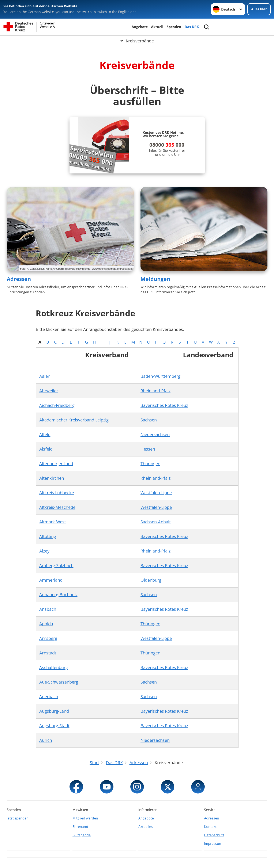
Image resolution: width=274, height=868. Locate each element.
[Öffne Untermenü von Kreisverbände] (137, 41)
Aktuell (157, 27)
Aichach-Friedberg (57, 405)
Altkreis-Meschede (57, 507)
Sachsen (149, 420)
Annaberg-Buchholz (58, 595)
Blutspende (82, 835)
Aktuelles (146, 827)
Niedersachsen (155, 434)
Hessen (148, 449)
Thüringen (150, 464)
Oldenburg (151, 580)
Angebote (140, 27)
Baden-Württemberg (160, 376)
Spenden (174, 27)
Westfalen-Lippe (156, 493)
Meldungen (155, 279)
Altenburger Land (56, 464)
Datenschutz (214, 835)
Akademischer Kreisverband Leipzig (74, 420)
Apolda (46, 624)
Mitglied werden (85, 818)
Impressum (213, 844)
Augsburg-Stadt (54, 726)
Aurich (46, 740)
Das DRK (192, 27)
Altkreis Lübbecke (57, 493)
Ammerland (51, 580)
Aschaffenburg (54, 667)
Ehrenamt (80, 827)
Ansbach (48, 609)
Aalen (45, 376)
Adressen (19, 279)
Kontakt (210, 827)
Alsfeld (46, 449)
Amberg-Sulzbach (56, 565)
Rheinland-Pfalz (155, 391)
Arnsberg (48, 638)
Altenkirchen (52, 478)
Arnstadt (48, 653)
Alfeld (45, 434)
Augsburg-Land (54, 711)
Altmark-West (53, 522)
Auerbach (49, 697)
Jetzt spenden (18, 818)
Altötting (48, 536)
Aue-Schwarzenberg (59, 682)
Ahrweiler (49, 391)
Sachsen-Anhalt (156, 522)
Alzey (44, 551)
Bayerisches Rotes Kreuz (164, 405)
